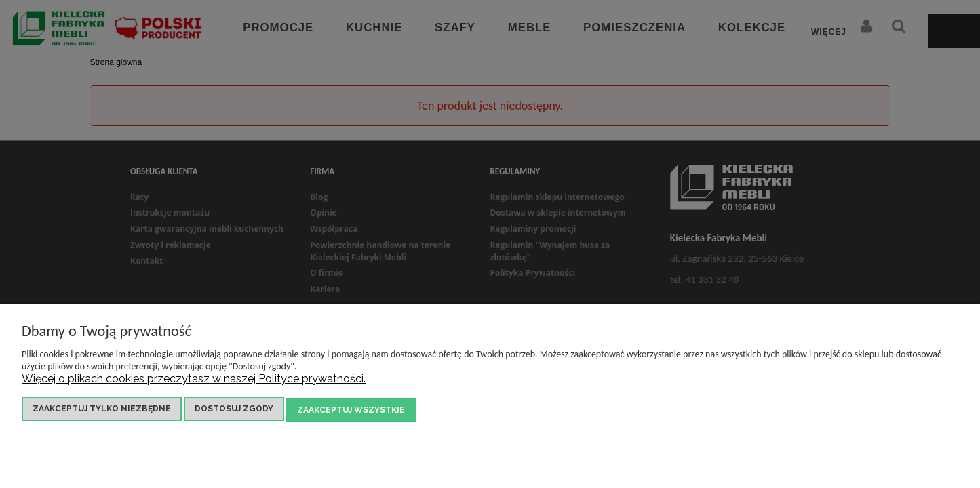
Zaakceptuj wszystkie (351, 411)
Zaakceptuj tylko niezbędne (102, 411)
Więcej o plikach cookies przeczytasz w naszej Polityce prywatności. (194, 381)
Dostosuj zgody (234, 411)
